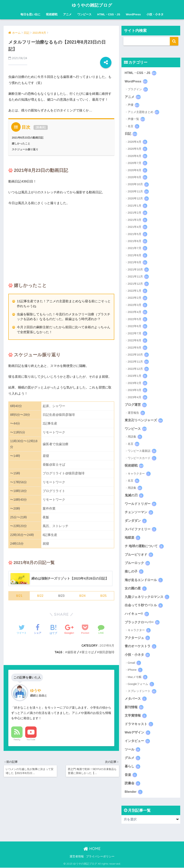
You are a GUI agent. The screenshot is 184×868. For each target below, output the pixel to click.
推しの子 (134, 572)
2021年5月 (137, 234)
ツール (133, 750)
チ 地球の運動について (144, 546)
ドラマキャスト (139, 725)
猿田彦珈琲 (107, 652)
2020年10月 (138, 185)
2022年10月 (138, 355)
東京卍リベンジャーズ (144, 421)
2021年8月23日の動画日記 (28, 138)
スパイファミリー (141, 530)
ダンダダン (136, 521)
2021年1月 (137, 206)
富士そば (88, 652)
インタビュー (137, 741)
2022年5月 (137, 319)
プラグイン (138, 89)
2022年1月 (137, 291)
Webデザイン (137, 733)
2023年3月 (137, 390)
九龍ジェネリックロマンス (147, 597)
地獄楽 (133, 538)
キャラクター (139, 474)
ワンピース (84, 14)
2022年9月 (137, 348)
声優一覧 (136, 119)
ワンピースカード (142, 458)
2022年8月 (137, 341)
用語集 (135, 437)
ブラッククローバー (142, 623)
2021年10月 (138, 270)
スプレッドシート (142, 692)
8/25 (103, 596)
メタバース (136, 699)
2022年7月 (137, 334)
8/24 (82, 596)
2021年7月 (137, 248)
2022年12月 (138, 369)
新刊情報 (134, 708)
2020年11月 (138, 192)
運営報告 (136, 413)
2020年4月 (137, 142)
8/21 (19, 596)
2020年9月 (137, 177)
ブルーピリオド (139, 555)
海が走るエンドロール (144, 580)
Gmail (134, 663)
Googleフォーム (141, 685)
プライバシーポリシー (100, 857)
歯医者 (72, 652)
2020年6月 (137, 156)
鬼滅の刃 (134, 496)
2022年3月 (137, 305)
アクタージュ (137, 638)
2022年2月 (137, 298)
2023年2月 (137, 383)
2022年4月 (137, 312)
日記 (131, 134)
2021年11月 (138, 277)
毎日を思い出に (30, 14)
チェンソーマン (139, 512)
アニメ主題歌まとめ (143, 112)
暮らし (133, 767)
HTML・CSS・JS (109, 14)
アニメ (67, 14)
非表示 (41, 127)
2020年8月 (137, 170)
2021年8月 (107, 646)
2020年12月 (138, 199)
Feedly (17, 740)
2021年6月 (137, 241)
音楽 (131, 775)
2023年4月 (137, 397)
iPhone (135, 670)
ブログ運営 (136, 405)
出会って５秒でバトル (144, 606)
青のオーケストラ (141, 647)
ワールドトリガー (141, 504)
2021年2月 (137, 213)
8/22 (40, 596)
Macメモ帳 (138, 677)
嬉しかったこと (21, 143)
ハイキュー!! (137, 614)
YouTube (31, 740)
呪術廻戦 (52, 14)
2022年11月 (138, 362)
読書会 (133, 784)
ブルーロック (137, 563)
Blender (134, 792)
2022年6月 (137, 326)
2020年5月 (137, 149)
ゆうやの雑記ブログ (92, 5)
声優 (133, 105)
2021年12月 (138, 284)
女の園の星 (136, 589)
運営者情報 (77, 857)
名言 (133, 126)
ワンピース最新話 (142, 451)
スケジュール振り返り (25, 149)
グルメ (133, 758)
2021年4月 (137, 227)
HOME (92, 849)
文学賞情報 (136, 716)
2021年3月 (137, 220)
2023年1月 (137, 376)
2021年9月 (137, 262)
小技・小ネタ (155, 14)
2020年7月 (137, 163)
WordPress (133, 14)
